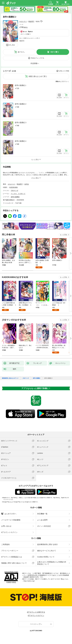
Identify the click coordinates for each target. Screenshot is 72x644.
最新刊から (65, 81)
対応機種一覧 (42, 514)
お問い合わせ (6, 526)
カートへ (21, 52)
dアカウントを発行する (36, 612)
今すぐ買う (55, 52)
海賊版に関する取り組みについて (14, 563)
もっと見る (64, 235)
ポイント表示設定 (44, 526)
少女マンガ (14, 191)
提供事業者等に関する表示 (47, 544)
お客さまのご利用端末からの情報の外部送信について (52, 563)
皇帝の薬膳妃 (15, 197)
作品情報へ (35, 63)
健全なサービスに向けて (47, 551)
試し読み (12, 45)
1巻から (58, 81)
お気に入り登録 (64, 71)
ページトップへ (36, 624)
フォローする (41, 21)
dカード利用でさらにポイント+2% (29, 38)
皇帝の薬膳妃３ (21, 123)
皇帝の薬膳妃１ (21, 85)
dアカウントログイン (9, 532)
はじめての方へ (9, 514)
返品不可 (22, 41)
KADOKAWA (13, 187)
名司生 (27, 184)
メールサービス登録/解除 (11, 520)
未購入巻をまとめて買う (38, 76)
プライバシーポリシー (10, 551)
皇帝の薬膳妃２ (21, 104)
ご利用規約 (5, 544)
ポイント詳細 (25, 34)
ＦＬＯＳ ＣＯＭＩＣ (18, 194)
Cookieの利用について (46, 557)
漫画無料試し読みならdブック (10, 378)
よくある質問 (42, 520)
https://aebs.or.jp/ (29, 581)
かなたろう (23, 21)
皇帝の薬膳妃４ (21, 141)
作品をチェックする (38, 58)
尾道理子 (31, 21)
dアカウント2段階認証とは (12, 557)
